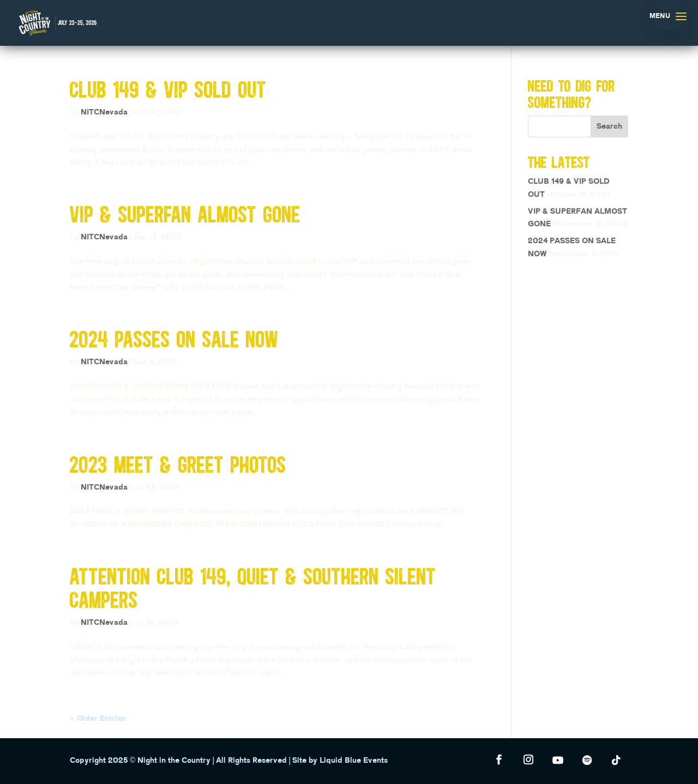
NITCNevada (104, 112)
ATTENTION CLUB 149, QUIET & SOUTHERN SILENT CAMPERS (253, 588)
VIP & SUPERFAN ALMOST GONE (185, 214)
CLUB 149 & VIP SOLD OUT (168, 89)
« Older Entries (98, 719)
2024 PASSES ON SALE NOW (174, 339)
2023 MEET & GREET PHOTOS (178, 464)
